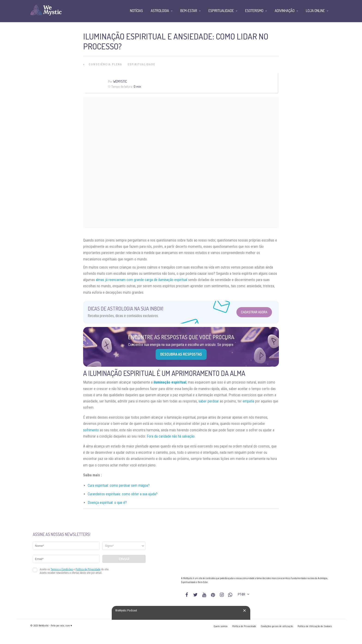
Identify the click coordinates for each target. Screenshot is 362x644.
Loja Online (315, 11)
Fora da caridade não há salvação (171, 436)
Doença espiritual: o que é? (107, 503)
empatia (248, 401)
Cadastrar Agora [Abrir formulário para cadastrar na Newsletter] (254, 312)
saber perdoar (209, 401)
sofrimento (91, 430)
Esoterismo (254, 11)
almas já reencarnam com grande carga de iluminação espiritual (142, 280)
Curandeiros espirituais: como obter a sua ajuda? (123, 494)
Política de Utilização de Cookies (315, 626)
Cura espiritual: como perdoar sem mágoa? (119, 485)
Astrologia (160, 11)
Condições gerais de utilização (277, 626)
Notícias (136, 11)
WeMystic (120, 81)
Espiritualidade (141, 64)
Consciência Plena (105, 64)
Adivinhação (285, 11)
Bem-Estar (189, 11)
